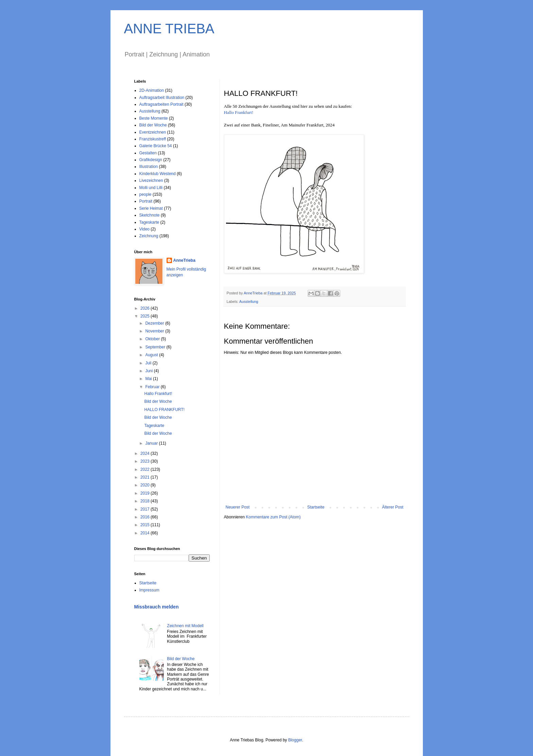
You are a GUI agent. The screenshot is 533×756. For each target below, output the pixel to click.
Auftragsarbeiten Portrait (161, 104)
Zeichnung (149, 236)
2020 (145, 485)
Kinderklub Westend (158, 174)
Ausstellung (249, 302)
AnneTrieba (184, 260)
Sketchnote (150, 215)
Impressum (149, 590)
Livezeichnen (151, 181)
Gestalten (148, 153)
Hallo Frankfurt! (239, 112)
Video (144, 229)
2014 (145, 533)
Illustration (149, 167)
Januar (152, 443)
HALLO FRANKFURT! (164, 410)
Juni (149, 371)
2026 (145, 308)
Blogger (295, 740)
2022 (145, 469)
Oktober (153, 339)
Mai (149, 379)
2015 (145, 525)
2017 (145, 509)
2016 (145, 517)
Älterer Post (393, 507)
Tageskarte (149, 222)
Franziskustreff (153, 139)
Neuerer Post (238, 507)
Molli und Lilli (151, 188)
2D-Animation (152, 90)
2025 (145, 316)
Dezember (155, 323)
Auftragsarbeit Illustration (162, 98)
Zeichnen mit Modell (185, 626)
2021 (145, 477)
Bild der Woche (153, 125)
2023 (145, 461)
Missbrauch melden (157, 607)
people (145, 194)
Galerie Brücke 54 (156, 146)
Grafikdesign (151, 160)
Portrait (146, 201)
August (152, 355)
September (156, 347)
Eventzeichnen (153, 132)
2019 (145, 493)
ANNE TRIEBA (169, 29)
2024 (145, 453)
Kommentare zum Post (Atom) (273, 517)
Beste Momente (154, 118)
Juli (149, 363)
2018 (145, 501)
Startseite (316, 507)
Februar (153, 387)
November (155, 331)
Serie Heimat (151, 208)
